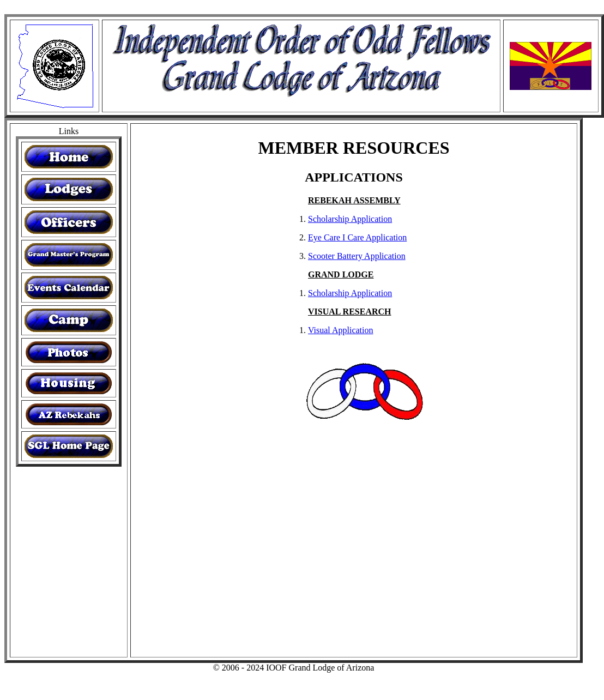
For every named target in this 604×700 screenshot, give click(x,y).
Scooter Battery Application (357, 256)
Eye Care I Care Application (357, 237)
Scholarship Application (350, 219)
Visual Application (340, 330)
